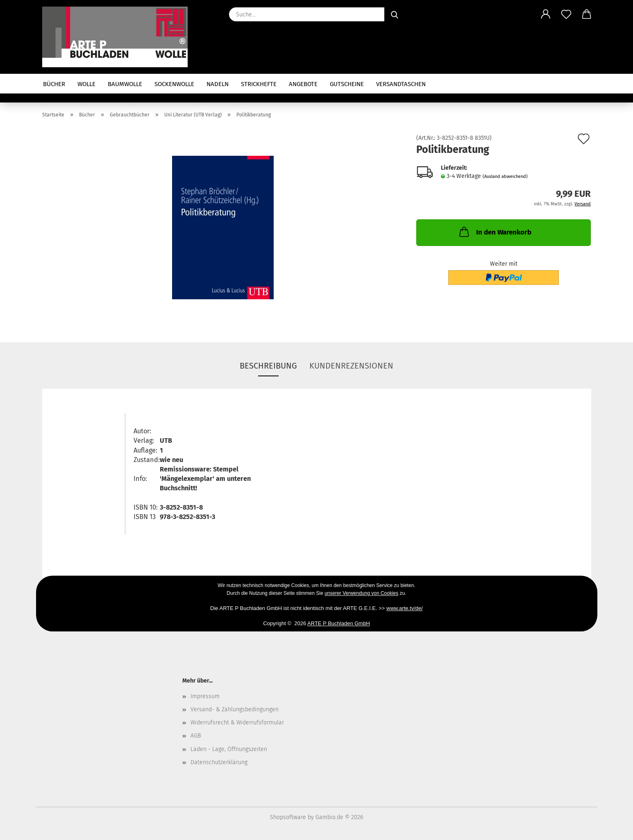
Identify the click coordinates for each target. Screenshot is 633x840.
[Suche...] (395, 14)
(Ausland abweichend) (505, 176)
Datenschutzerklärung (219, 762)
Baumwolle (125, 84)
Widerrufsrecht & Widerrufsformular (237, 723)
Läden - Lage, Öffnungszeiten (229, 749)
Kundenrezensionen (351, 366)
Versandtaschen (401, 84)
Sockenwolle (174, 84)
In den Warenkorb (495, 232)
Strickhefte (259, 84)
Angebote (303, 84)
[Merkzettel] (566, 14)
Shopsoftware (288, 817)
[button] (546, 14)
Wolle (86, 84)
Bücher (54, 84)
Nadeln (218, 84)
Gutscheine (347, 84)
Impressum (205, 696)
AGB (196, 736)
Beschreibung (268, 366)
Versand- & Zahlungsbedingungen (235, 709)
